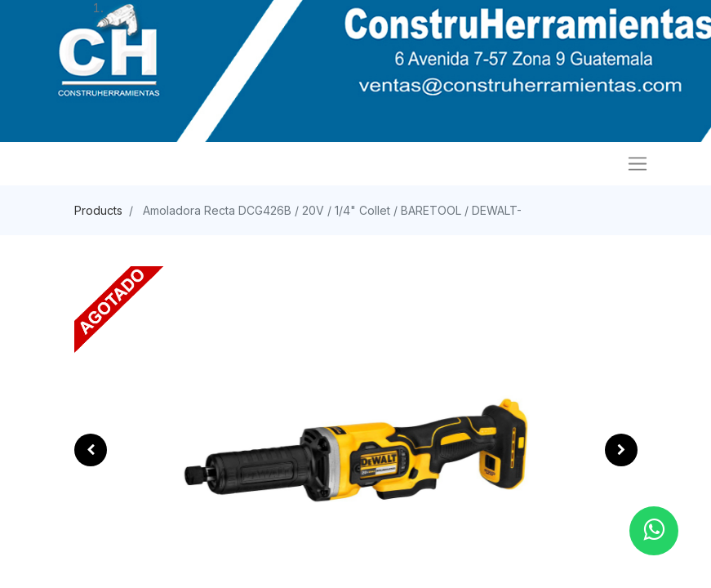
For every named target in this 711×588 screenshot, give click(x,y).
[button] (91, 450)
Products (98, 210)
